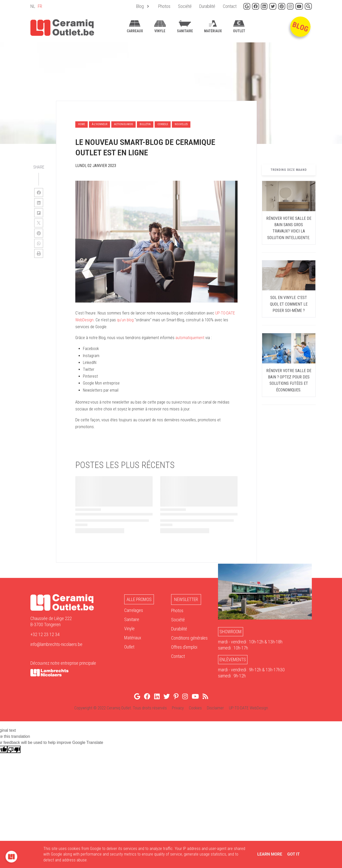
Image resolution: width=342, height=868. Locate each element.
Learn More (270, 854)
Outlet (129, 647)
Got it (293, 854)
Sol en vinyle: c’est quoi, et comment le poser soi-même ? (289, 304)
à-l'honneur (100, 124)
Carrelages (134, 610)
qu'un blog (126, 320)
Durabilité (179, 629)
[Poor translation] (14, 749)
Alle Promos (139, 599)
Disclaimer (215, 708)
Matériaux (133, 638)
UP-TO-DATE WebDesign (248, 708)
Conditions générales (189, 638)
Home (82, 124)
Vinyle (129, 629)
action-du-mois (123, 124)
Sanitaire (132, 619)
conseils (163, 124)
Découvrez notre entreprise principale (63, 663)
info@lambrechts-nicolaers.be (56, 644)
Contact (178, 656)
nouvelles (181, 124)
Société (178, 620)
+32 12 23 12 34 (45, 634)
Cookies (195, 708)
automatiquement (190, 338)
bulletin (145, 124)
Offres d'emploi (184, 647)
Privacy (178, 708)
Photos (177, 611)
